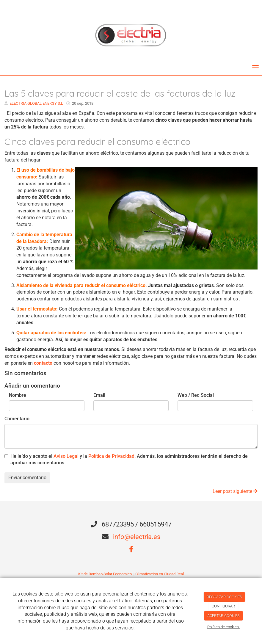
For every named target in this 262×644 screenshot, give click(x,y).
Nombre (18, 395)
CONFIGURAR (223, 606)
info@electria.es (137, 537)
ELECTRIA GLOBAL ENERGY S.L (36, 103)
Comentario (17, 419)
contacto (43, 363)
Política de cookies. (223, 627)
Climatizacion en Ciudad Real (160, 574)
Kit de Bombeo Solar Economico (105, 574)
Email (99, 395)
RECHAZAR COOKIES (224, 597)
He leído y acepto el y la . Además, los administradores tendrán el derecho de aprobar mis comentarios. (129, 460)
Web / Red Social (196, 395)
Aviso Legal (66, 456)
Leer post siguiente (235, 491)
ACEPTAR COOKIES (223, 616)
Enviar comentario (27, 478)
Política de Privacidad (111, 456)
